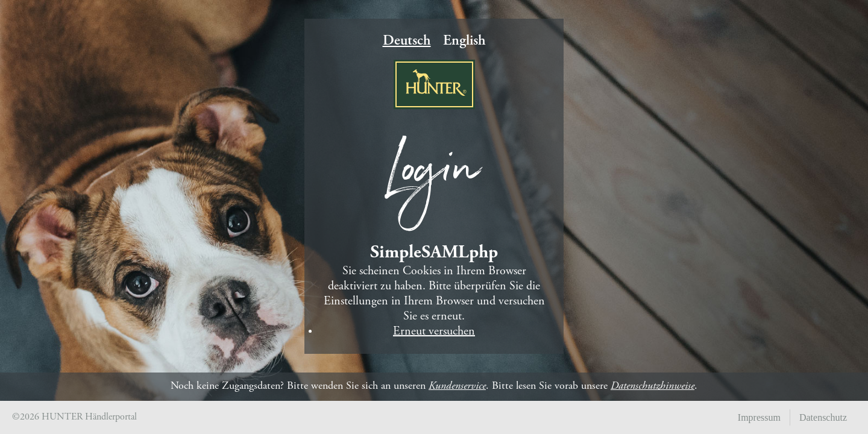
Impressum (759, 417)
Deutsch (407, 42)
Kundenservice (457, 386)
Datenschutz (823, 417)
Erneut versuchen (434, 332)
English (464, 42)
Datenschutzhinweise (653, 386)
